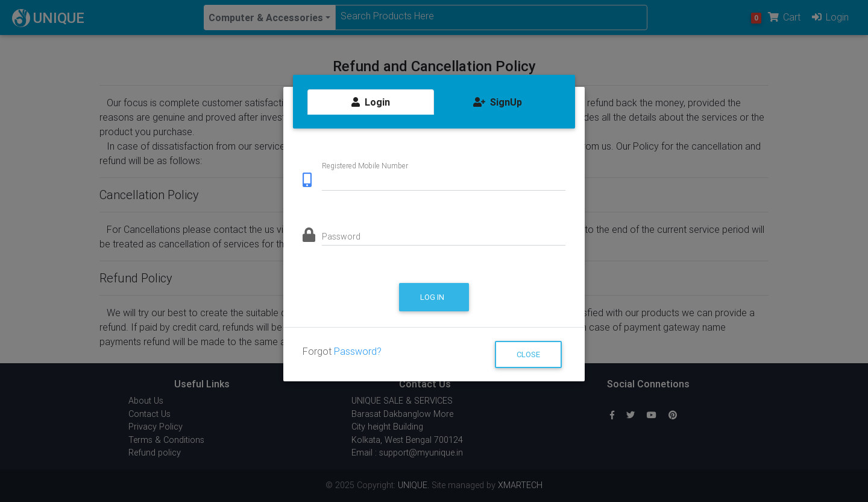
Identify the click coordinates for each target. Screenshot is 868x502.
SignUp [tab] (498, 102)
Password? (358, 351)
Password (341, 237)
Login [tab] (371, 102)
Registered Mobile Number (365, 165)
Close (528, 354)
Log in (433, 297)
